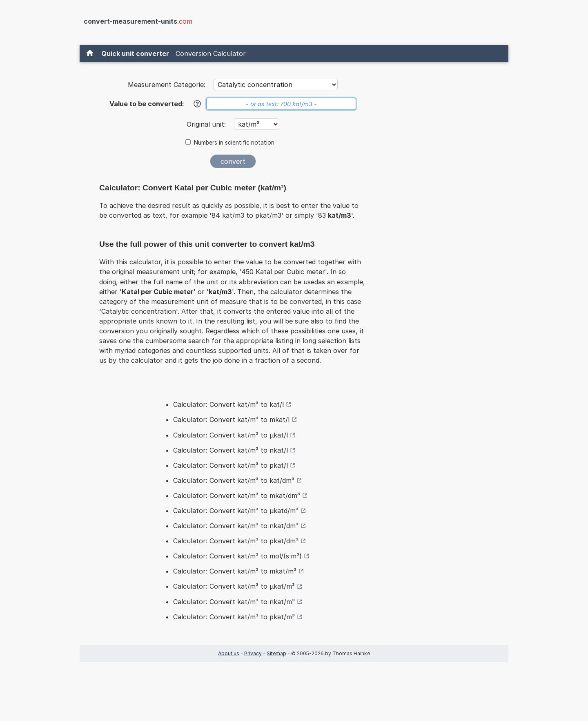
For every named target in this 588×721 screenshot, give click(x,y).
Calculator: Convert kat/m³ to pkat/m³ (234, 617)
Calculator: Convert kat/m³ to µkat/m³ (234, 586)
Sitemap (276, 653)
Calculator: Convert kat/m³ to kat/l (228, 404)
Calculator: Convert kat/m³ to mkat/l (231, 420)
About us (229, 653)
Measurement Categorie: (167, 85)
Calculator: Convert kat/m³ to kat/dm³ (234, 480)
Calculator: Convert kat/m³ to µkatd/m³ (236, 511)
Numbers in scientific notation (234, 143)
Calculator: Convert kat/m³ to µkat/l (231, 435)
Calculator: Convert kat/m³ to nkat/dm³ (236, 526)
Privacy (253, 653)
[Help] (197, 104)
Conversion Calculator (211, 54)
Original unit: (207, 124)
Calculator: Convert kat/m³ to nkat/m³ (234, 602)
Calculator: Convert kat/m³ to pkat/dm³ (236, 541)
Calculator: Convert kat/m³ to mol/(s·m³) (237, 556)
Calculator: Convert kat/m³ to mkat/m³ (235, 571)
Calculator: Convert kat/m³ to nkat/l (231, 450)
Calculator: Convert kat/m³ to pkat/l (231, 465)
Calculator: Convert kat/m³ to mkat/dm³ (237, 496)
